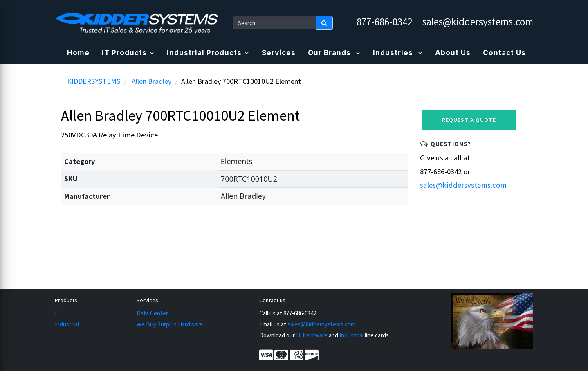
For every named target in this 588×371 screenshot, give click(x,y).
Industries (398, 53)
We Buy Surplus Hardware (170, 324)
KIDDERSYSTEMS (94, 81)
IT (57, 313)
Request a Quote (469, 120)
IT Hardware (312, 335)
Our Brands (334, 53)
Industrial (67, 324)
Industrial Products (208, 53)
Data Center (152, 313)
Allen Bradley (151, 81)
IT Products (128, 53)
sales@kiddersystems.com (478, 22)
